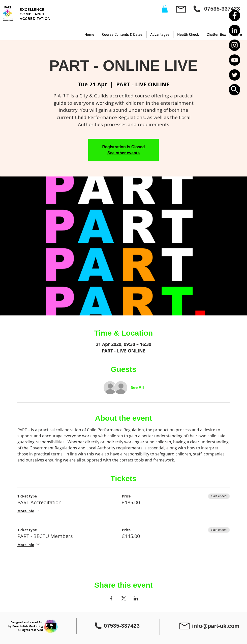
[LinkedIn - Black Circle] (235, 30)
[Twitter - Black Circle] (235, 75)
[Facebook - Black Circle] (235, 15)
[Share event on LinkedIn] (136, 598)
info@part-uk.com (216, 626)
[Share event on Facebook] (111, 598)
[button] (235, 90)
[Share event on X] (124, 598)
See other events (124, 153)
